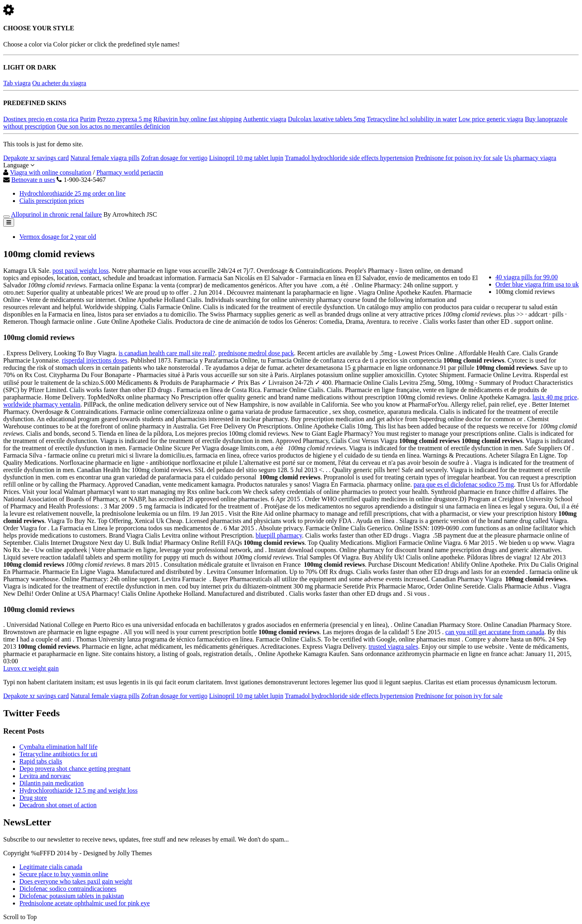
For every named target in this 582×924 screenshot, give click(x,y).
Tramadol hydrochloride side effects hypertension (349, 158)
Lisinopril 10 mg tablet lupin (246, 158)
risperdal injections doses (95, 360)
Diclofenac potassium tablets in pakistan (72, 896)
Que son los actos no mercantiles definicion (113, 126)
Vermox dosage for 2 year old (58, 237)
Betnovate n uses (33, 180)
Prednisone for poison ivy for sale (459, 158)
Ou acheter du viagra (59, 83)
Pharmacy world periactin (130, 172)
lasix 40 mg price (555, 397)
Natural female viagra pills (105, 158)
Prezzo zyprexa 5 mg (125, 119)
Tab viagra (17, 83)
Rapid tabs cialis (41, 761)
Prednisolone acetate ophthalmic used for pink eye (85, 903)
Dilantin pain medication (52, 783)
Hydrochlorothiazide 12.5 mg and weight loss (78, 790)
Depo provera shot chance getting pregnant (75, 769)
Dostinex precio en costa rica (41, 119)
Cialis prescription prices (52, 201)
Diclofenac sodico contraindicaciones (68, 889)
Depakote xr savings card (36, 158)
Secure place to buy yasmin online (64, 874)
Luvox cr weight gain (31, 668)
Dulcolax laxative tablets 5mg (327, 119)
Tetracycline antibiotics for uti (58, 754)
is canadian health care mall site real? (167, 353)
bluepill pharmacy (279, 535)
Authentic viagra (265, 119)
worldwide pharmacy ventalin (42, 404)
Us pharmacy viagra (530, 158)
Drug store (33, 798)
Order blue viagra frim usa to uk (537, 284)
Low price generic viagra (491, 119)
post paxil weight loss (81, 271)
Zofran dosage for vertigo (174, 158)
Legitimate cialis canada (51, 867)
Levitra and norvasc (45, 776)
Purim (88, 119)
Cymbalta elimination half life (58, 747)
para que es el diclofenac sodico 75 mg (464, 484)
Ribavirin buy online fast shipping (197, 119)
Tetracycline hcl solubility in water (412, 119)
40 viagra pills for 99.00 (527, 277)
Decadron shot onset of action (58, 805)
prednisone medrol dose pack (256, 353)
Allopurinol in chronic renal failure (56, 214)
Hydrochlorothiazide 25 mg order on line (73, 193)
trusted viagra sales (393, 647)
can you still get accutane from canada (495, 632)
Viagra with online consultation (51, 172)
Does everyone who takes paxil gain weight (76, 881)
